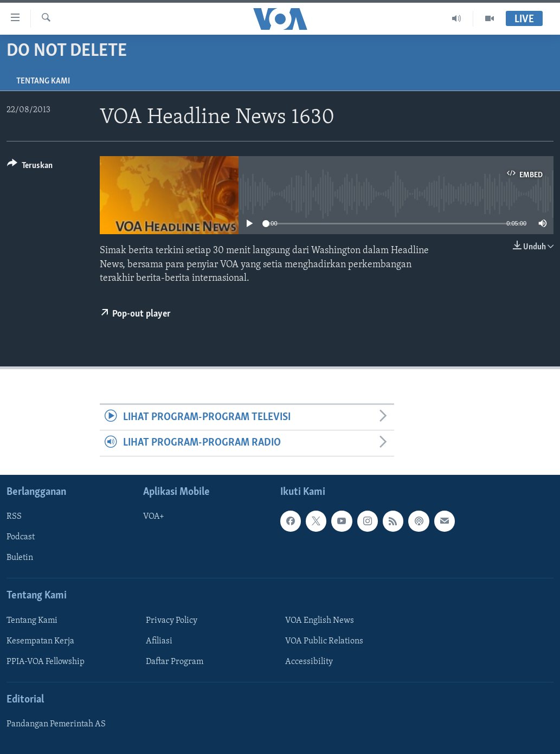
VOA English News (320, 621)
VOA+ (154, 517)
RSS (14, 517)
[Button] (30, 167)
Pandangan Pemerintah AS (56, 724)
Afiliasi (159, 641)
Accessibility (309, 662)
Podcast (21, 537)
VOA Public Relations (324, 641)
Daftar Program (175, 662)
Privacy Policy (172, 621)
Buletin (20, 558)
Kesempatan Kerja (40, 641)
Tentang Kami (43, 81)
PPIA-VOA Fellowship (46, 662)
